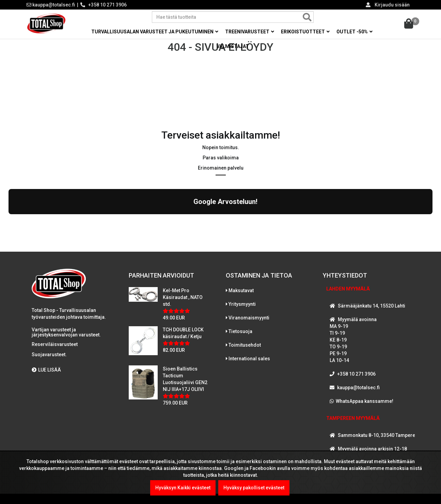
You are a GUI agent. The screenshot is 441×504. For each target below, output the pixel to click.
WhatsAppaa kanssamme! (365, 406)
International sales (249, 364)
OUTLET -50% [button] (355, 32)
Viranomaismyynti (249, 323)
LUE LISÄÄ (46, 375)
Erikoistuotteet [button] (305, 32)
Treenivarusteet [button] (250, 32)
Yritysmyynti (242, 309)
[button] (9, 226)
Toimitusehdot (245, 350)
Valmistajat (233, 46)
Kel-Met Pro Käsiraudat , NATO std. (183, 302)
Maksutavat (241, 296)
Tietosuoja (240, 336)
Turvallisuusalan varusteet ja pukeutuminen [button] (155, 32)
